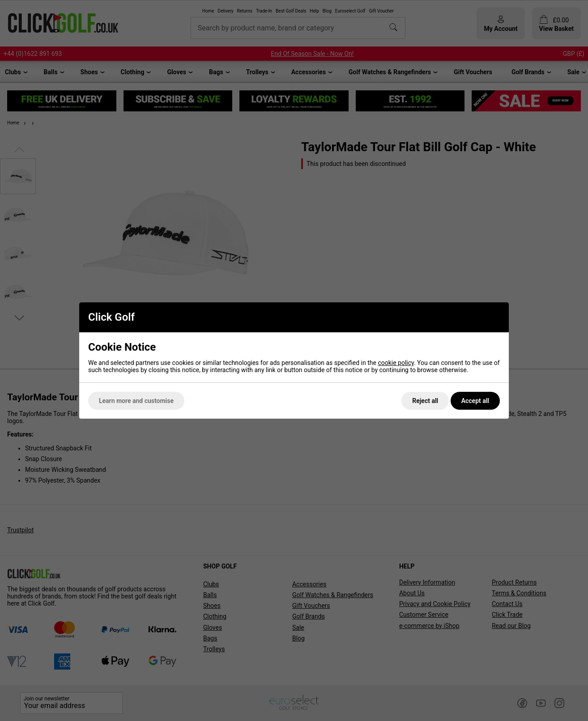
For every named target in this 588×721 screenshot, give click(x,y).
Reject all (425, 401)
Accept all (475, 401)
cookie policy (396, 363)
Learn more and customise (136, 401)
